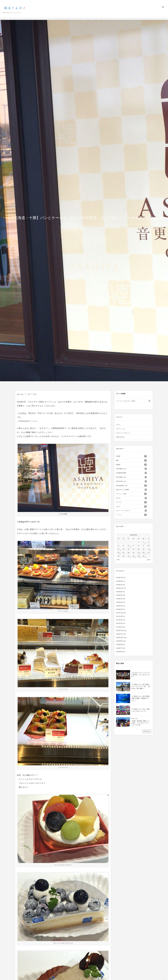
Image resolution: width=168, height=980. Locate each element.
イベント (131, 515)
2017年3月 (119, 620)
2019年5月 (119, 581)
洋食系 (131, 456)
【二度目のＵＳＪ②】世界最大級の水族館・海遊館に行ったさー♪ (140, 698)
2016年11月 (120, 634)
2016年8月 (119, 645)
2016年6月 (119, 652)
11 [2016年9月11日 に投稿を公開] (118, 549)
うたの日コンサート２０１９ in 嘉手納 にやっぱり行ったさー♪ (141, 675)
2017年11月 (120, 613)
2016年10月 (120, 638)
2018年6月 (119, 592)
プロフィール (129, 14)
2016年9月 (119, 641)
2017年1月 (119, 627)
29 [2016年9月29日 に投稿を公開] (138, 556)
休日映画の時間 (131, 473)
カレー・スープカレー (131, 511)
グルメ (131, 506)
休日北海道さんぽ (131, 486)
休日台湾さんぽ (131, 481)
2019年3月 (119, 585)
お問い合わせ (159, 14)
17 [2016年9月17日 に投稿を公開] (148, 549)
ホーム (119, 14)
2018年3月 (119, 602)
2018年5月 (119, 595)
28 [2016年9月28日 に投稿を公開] (133, 556)
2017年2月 (119, 623)
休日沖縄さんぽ (131, 469)
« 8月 (118, 560)
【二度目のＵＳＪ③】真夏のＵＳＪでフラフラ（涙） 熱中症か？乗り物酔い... (140, 686)
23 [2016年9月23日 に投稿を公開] (143, 553)
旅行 (131, 460)
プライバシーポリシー (144, 14)
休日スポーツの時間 (131, 490)
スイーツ (131, 502)
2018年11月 (120, 588)
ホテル (131, 498)
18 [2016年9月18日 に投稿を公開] (118, 553)
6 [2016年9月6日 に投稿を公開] (129, 546)
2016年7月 (119, 648)
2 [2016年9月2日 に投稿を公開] (144, 542)
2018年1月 (119, 609)
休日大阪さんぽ (131, 477)
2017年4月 (119, 616)
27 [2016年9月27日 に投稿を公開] (128, 556)
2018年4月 (119, 599)
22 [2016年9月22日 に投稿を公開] (138, 553)
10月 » (149, 560)
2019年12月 (120, 578)
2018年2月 (119, 606)
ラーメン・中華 (131, 494)
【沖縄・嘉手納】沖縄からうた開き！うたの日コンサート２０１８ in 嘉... (141, 723)
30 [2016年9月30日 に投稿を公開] (143, 556)
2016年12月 (120, 631)
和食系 (131, 465)
